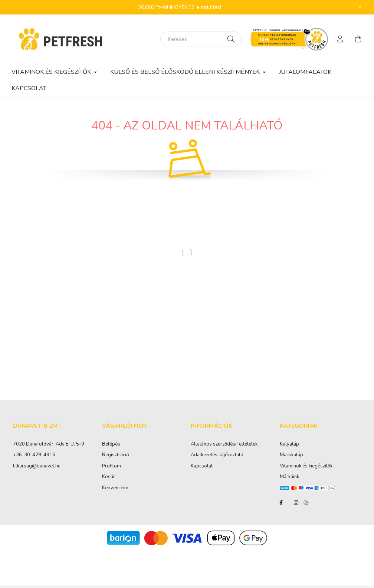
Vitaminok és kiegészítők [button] (52, 72)
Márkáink (289, 477)
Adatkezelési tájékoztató (217, 455)
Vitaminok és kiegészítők (306, 466)
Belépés (111, 444)
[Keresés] (201, 39)
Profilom (111, 466)
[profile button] (340, 39)
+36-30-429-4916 (34, 455)
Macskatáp (291, 455)
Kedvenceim (115, 488)
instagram (296, 503)
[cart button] (358, 39)
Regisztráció (116, 455)
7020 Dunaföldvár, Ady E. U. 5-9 (49, 444)
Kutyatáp (289, 444)
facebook (281, 503)
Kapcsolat (29, 88)
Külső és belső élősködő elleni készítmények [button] (186, 72)
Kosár (109, 477)
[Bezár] (360, 7)
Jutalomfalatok (305, 72)
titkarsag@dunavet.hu (37, 466)
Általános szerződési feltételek (224, 444)
